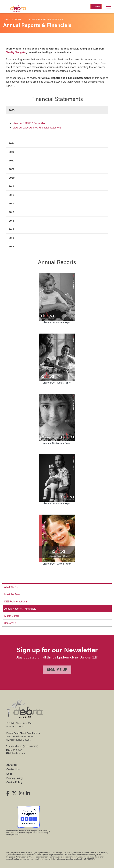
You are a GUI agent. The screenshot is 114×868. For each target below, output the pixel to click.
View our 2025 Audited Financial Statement (37, 127)
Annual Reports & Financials (20, 609)
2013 (11, 238)
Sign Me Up (57, 670)
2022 (12, 160)
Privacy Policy (14, 778)
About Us (19, 19)
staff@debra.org (16, 753)
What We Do (11, 587)
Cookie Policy (14, 782)
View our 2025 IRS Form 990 (29, 123)
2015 (11, 221)
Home (7, 19)
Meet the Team (12, 594)
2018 (11, 195)
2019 (11, 186)
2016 (11, 212)
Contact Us (10, 623)
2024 (12, 143)
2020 (12, 178)
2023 (12, 152)
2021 (11, 169)
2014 (11, 229)
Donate (96, 6)
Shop (9, 774)
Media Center (12, 616)
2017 (11, 203)
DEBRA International (16, 601)
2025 (12, 110)
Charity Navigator (16, 52)
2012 (11, 246)
